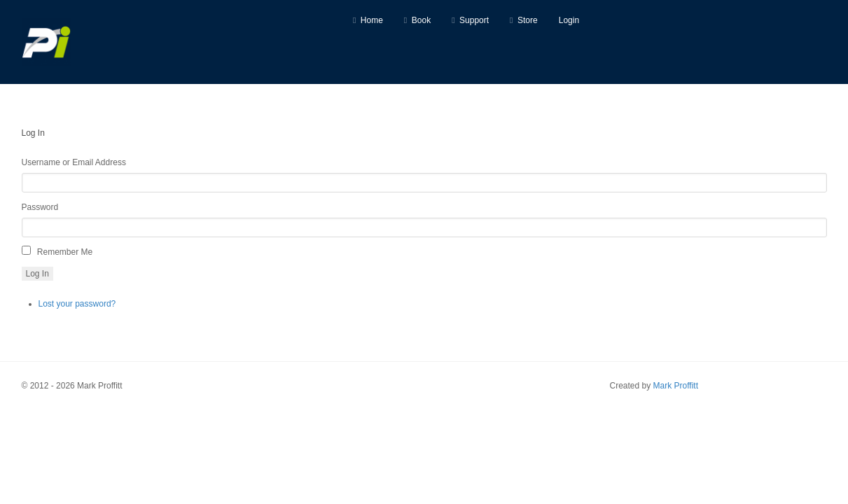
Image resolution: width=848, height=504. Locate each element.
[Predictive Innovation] (46, 42)
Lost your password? (77, 304)
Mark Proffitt (676, 386)
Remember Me (65, 252)
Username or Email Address (74, 162)
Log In (37, 274)
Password (40, 207)
